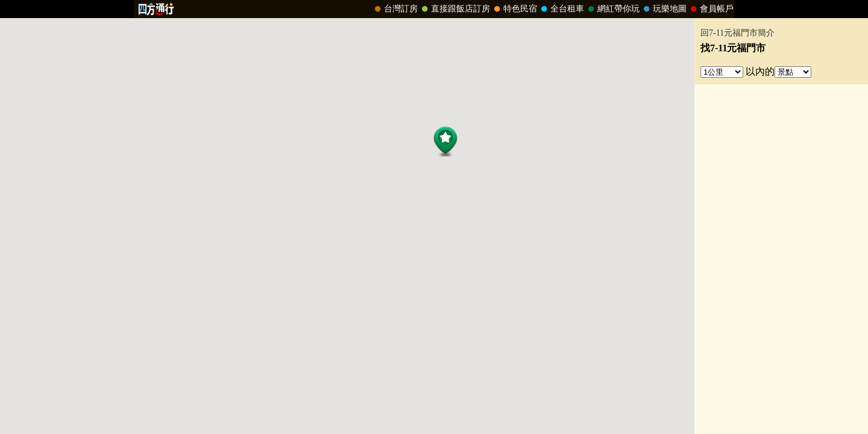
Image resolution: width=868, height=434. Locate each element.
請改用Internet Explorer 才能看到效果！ (434, 9)
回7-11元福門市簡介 (737, 33)
